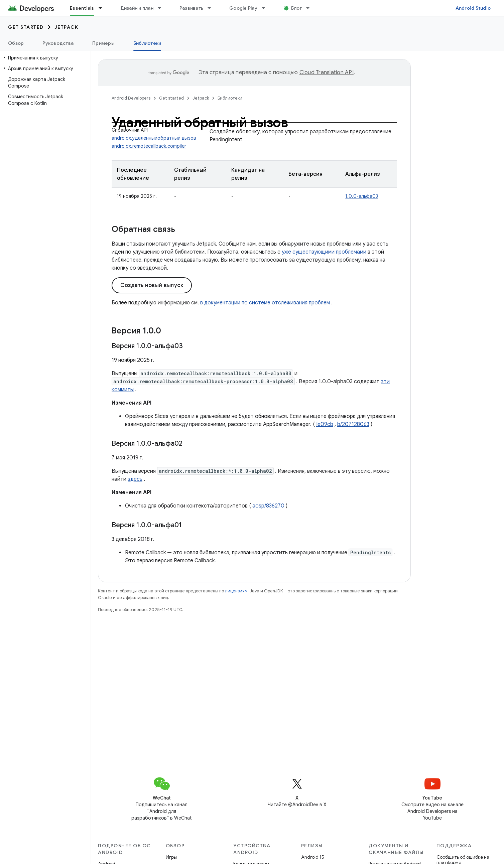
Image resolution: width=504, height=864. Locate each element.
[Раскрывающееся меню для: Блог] (311, 8)
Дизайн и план (137, 8)
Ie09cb (325, 424)
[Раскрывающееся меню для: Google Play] (266, 8)
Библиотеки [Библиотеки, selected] (147, 43)
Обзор (16, 43)
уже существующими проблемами (324, 252)
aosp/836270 (268, 506)
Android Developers (131, 98)
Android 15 (313, 857)
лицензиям (236, 591)
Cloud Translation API (327, 73)
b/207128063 (353, 424)
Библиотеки (230, 98)
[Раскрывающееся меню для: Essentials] (103, 8)
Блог (296, 8)
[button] (44, 58)
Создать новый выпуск (152, 285)
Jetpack (67, 27)
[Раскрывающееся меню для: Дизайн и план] (162, 8)
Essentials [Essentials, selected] (82, 8)
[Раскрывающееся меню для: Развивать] (212, 8)
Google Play (243, 8)
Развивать (191, 8)
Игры (171, 857)
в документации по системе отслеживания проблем (265, 303)
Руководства (58, 43)
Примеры (103, 43)
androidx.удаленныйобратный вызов (154, 138)
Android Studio (473, 8)
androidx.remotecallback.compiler (149, 146)
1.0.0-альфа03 (362, 196)
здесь (135, 479)
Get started (26, 27)
